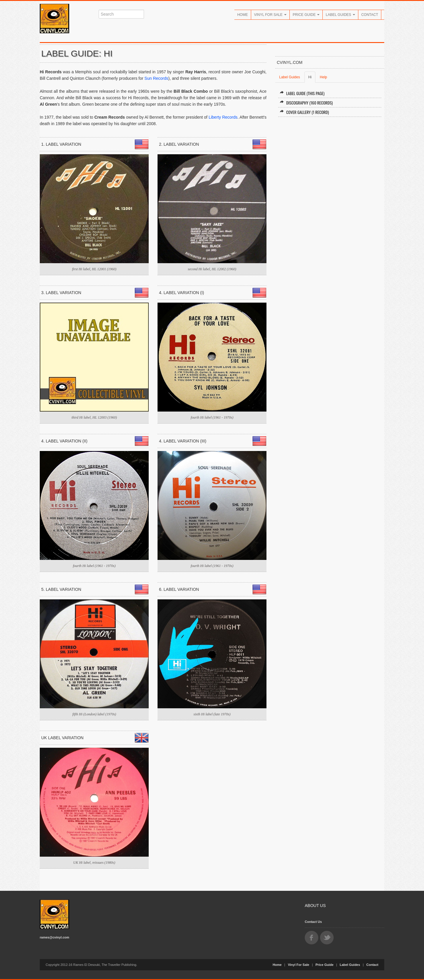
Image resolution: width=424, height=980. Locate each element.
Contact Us (313, 922)
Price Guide (306, 15)
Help (323, 77)
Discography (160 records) (306, 103)
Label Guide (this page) (302, 93)
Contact (370, 15)
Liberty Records (223, 117)
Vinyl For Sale (270, 15)
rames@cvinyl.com (54, 937)
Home (243, 15)
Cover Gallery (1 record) (304, 112)
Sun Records (156, 78)
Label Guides (340, 15)
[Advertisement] (330, 169)
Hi (310, 77)
